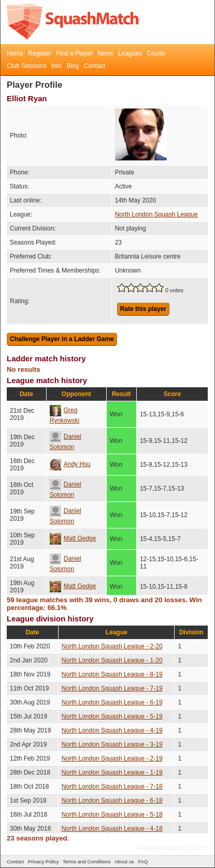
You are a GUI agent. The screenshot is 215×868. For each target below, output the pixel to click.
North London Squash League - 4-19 (112, 730)
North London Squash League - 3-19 (112, 744)
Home (15, 53)
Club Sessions (27, 66)
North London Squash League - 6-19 (112, 702)
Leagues (130, 53)
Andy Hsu (70, 464)
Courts (156, 53)
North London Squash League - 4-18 (112, 829)
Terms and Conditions (87, 862)
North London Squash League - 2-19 (112, 758)
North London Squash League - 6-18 (112, 801)
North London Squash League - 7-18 (112, 786)
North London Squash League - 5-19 (112, 716)
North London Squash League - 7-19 (112, 688)
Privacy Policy (44, 862)
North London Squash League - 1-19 (112, 772)
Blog (73, 66)
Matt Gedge (73, 538)
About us (124, 862)
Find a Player (74, 53)
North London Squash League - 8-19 (112, 674)
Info (56, 66)
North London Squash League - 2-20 (112, 646)
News (105, 53)
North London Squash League (156, 214)
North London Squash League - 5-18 (112, 815)
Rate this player (143, 309)
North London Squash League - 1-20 (112, 660)
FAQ (143, 862)
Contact (95, 66)
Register (40, 53)
